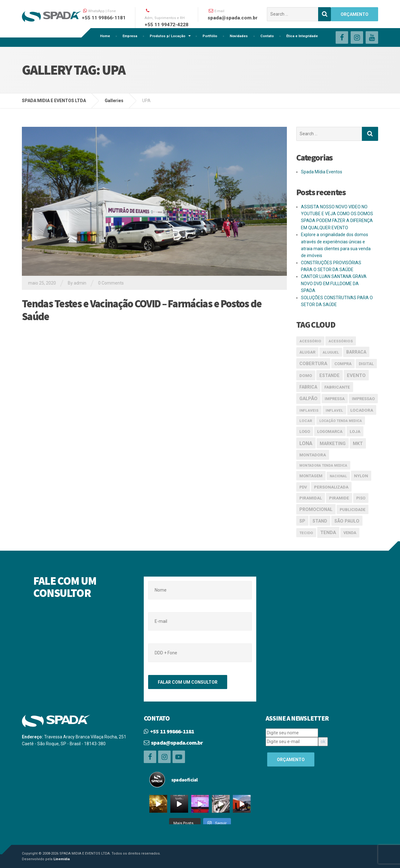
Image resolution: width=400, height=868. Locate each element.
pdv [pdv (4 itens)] (303, 487)
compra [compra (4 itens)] (343, 364)
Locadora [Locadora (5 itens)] (362, 410)
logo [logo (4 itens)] (305, 432)
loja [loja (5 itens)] (355, 431)
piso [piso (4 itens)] (361, 498)
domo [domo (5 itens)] (306, 375)
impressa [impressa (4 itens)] (335, 399)
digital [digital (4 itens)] (366, 364)
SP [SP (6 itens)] (302, 521)
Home (105, 36)
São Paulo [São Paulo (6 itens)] (347, 521)
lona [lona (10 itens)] (306, 443)
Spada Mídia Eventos (322, 172)
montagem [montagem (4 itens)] (311, 476)
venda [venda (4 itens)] (350, 533)
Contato (267, 36)
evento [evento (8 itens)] (356, 375)
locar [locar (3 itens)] (306, 421)
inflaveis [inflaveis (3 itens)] (309, 410)
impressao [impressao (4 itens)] (363, 399)
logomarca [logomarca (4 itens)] (330, 432)
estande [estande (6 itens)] (330, 375)
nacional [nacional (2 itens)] (338, 476)
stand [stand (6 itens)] (320, 521)
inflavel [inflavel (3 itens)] (334, 410)
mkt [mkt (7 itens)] (358, 444)
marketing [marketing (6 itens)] (333, 444)
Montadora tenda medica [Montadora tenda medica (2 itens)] (323, 466)
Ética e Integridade (302, 36)
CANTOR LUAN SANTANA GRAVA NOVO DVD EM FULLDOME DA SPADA (334, 283)
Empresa (130, 36)
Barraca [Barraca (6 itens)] (356, 352)
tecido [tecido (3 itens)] (306, 533)
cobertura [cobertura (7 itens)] (313, 364)
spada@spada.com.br (177, 743)
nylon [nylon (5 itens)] (361, 476)
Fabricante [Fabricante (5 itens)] (337, 387)
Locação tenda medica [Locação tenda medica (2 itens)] (341, 421)
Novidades (239, 36)
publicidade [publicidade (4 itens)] (352, 510)
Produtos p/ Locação (167, 36)
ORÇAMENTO (355, 14)
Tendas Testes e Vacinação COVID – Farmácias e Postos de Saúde (142, 310)
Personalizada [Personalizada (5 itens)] (331, 487)
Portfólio (210, 36)
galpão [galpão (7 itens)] (308, 399)
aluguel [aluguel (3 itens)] (331, 352)
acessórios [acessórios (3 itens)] (341, 341)
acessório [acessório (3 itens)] (310, 341)
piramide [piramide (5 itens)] (339, 498)
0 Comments (111, 283)
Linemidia (62, 859)
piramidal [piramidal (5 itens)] (311, 498)
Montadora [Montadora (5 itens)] (313, 455)
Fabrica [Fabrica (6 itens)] (308, 387)
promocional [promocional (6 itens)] (316, 509)
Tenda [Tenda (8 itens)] (328, 533)
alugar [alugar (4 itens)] (307, 352)
